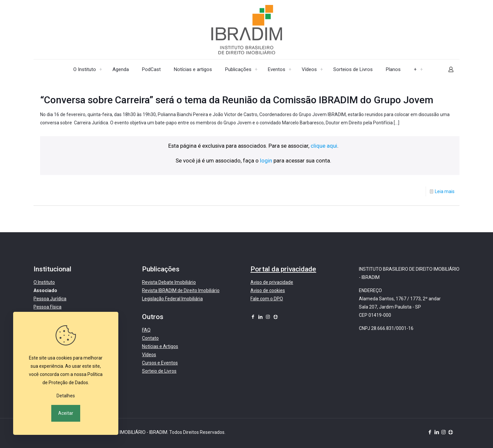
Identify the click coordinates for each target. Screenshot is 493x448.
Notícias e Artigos (160, 346)
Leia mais (445, 191)
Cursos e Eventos (160, 363)
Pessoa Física (47, 307)
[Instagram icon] (268, 317)
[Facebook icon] (253, 317)
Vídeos (149, 355)
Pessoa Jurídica (50, 299)
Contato (150, 338)
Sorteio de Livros (159, 371)
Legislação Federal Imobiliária (172, 299)
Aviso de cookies (268, 290)
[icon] (275, 317)
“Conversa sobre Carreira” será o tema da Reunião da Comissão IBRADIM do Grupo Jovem (237, 100)
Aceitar (66, 413)
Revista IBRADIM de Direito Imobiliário (181, 290)
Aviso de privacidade (272, 282)
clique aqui (324, 146)
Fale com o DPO (267, 299)
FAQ (146, 330)
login (266, 161)
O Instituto (44, 282)
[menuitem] (101, 69)
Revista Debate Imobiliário (169, 282)
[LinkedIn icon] (260, 317)
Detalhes (66, 396)
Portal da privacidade (283, 269)
